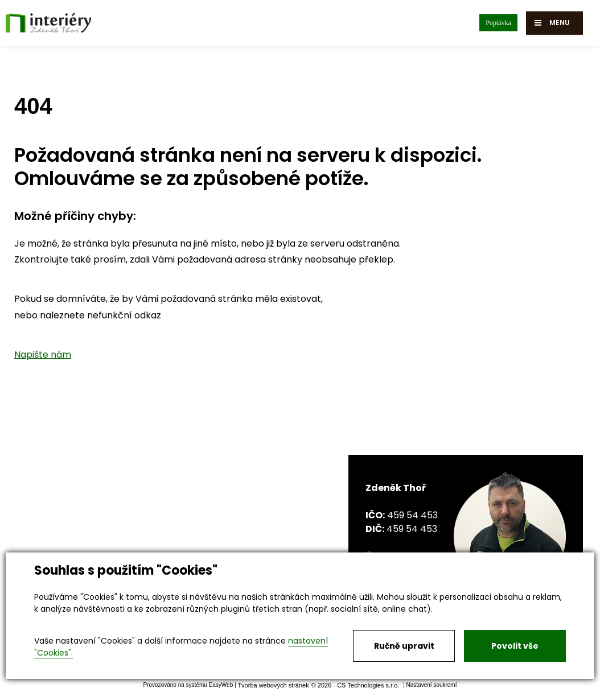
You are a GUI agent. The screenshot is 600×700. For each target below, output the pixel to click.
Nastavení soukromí (432, 685)
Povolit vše (515, 646)
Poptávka (498, 23)
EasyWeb (221, 685)
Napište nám (43, 355)
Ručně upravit (404, 646)
